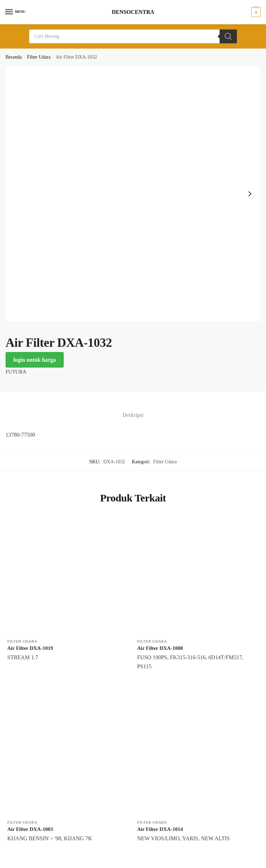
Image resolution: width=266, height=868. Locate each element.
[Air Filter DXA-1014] (197, 756)
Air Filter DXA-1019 (30, 648)
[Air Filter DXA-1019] (67, 575)
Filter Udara (39, 57)
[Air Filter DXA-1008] (197, 575)
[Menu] (16, 12)
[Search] (228, 36)
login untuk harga (35, 360)
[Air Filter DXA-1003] (67, 756)
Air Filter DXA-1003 (30, 829)
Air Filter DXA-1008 (160, 648)
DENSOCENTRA (133, 12)
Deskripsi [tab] (133, 415)
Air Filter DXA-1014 (160, 829)
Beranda (14, 57)
